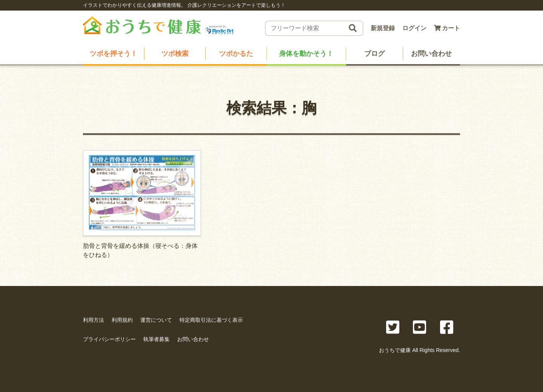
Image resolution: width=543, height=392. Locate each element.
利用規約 (122, 320)
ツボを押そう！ (114, 54)
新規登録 (383, 28)
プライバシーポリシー (109, 339)
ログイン (414, 28)
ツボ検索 (175, 54)
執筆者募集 (156, 339)
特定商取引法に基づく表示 (211, 320)
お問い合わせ (431, 54)
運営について (156, 320)
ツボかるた (236, 54)
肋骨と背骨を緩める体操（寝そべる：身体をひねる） (142, 204)
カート (447, 28)
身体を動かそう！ (306, 54)
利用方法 (94, 320)
